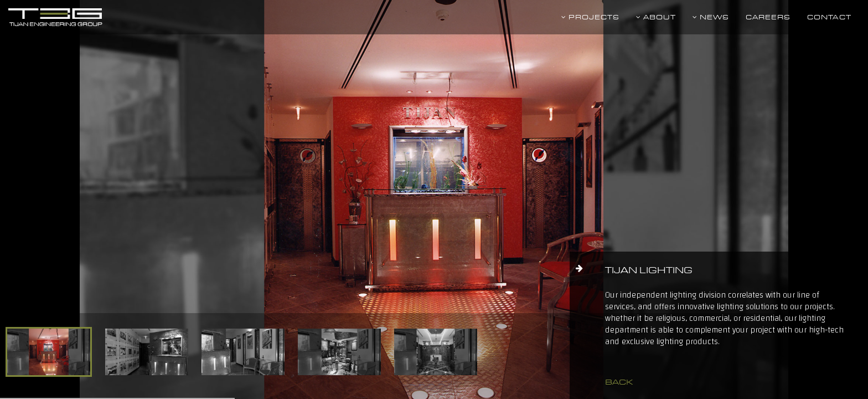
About (656, 17)
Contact (829, 17)
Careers (768, 17)
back (619, 382)
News (711, 17)
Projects (590, 17)
